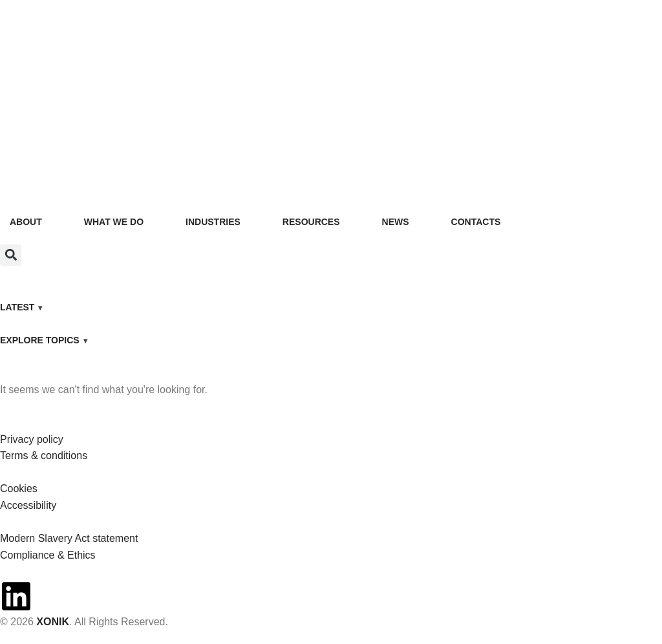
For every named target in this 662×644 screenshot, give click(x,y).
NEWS (396, 222)
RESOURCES (311, 222)
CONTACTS (476, 222)
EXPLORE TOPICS (40, 340)
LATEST (17, 307)
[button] (11, 255)
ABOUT (26, 222)
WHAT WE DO (114, 222)
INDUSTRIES (213, 222)
